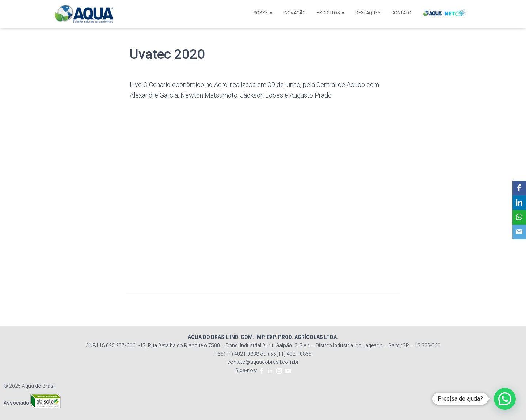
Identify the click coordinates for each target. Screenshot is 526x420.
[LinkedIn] (519, 203)
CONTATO (401, 13)
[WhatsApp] (519, 217)
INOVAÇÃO (295, 13)
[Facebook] (519, 188)
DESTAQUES (368, 13)
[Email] (519, 232)
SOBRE (263, 13)
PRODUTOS (331, 13)
